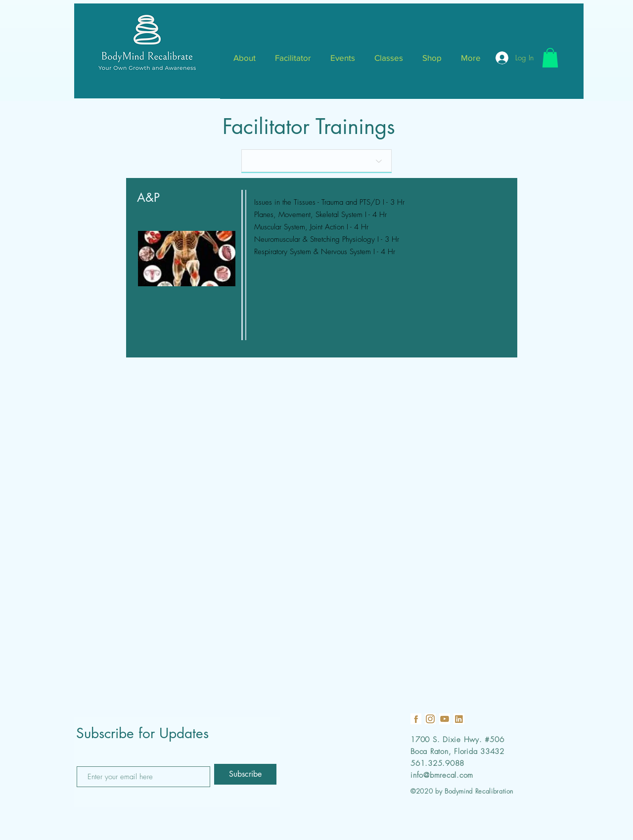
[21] (459, 719)
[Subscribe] (245, 774)
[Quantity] (316, 161)
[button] (550, 58)
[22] (445, 719)
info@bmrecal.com (442, 775)
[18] (430, 719)
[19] (416, 719)
